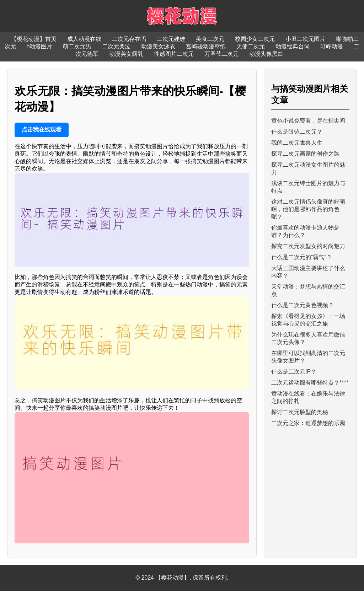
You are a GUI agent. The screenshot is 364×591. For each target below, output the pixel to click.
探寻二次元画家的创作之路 (305, 154)
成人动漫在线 (84, 39)
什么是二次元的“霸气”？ (302, 257)
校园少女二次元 (255, 39)
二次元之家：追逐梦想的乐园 (308, 423)
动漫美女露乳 (126, 54)
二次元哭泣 (116, 46)
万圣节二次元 (221, 54)
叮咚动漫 (332, 46)
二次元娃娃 (171, 39)
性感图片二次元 (174, 54)
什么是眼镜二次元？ (297, 132)
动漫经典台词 (293, 46)
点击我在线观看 (42, 130)
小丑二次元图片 (305, 39)
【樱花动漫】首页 (34, 39)
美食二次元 (210, 39)
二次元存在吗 (129, 39)
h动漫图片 (40, 46)
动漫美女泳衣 (158, 46)
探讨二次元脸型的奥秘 (300, 412)
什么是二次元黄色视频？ (303, 305)
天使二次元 (251, 46)
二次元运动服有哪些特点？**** (310, 383)
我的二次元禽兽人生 (297, 143)
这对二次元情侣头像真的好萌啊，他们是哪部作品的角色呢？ (308, 209)
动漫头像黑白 (266, 54)
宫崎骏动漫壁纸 (206, 46)
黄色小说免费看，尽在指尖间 (308, 121)
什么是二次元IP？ (294, 372)
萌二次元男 (77, 46)
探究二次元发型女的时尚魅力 (308, 246)
